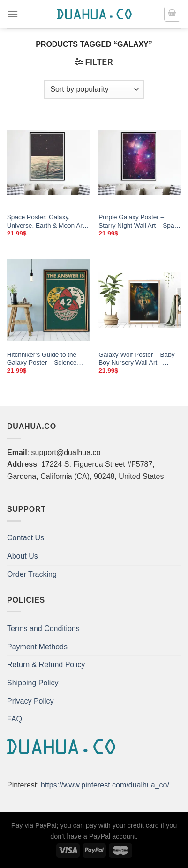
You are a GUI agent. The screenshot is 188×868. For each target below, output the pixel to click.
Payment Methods (37, 647)
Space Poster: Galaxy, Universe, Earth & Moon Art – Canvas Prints (46, 221)
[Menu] (13, 14)
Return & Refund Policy (46, 665)
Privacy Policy (30, 701)
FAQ (15, 719)
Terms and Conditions (43, 629)
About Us (23, 556)
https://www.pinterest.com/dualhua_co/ (105, 785)
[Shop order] (94, 89)
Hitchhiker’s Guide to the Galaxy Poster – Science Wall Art (42, 359)
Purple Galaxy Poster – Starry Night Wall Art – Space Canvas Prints (140, 221)
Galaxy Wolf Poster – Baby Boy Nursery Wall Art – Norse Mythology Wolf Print (137, 359)
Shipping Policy (33, 683)
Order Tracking (32, 574)
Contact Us (26, 538)
